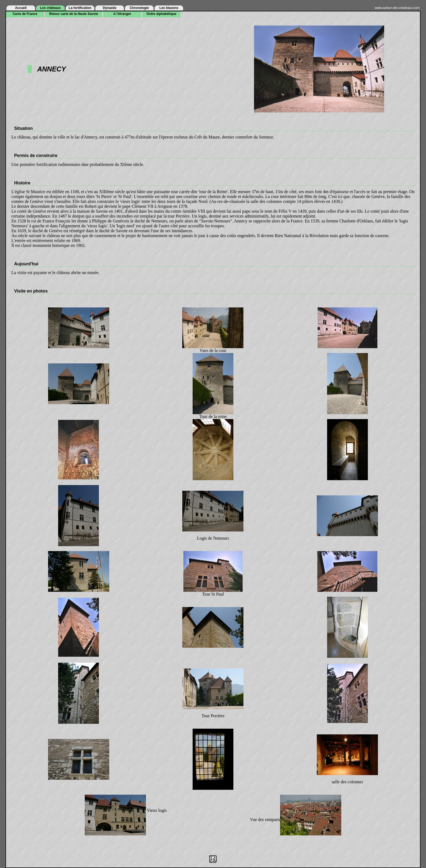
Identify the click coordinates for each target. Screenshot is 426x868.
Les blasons (169, 8)
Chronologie (139, 8)
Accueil (21, 8)
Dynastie (109, 8)
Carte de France (25, 14)
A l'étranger (122, 14)
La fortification (80, 8)
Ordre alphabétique (161, 14)
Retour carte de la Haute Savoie (74, 14)
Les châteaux (50, 8)
